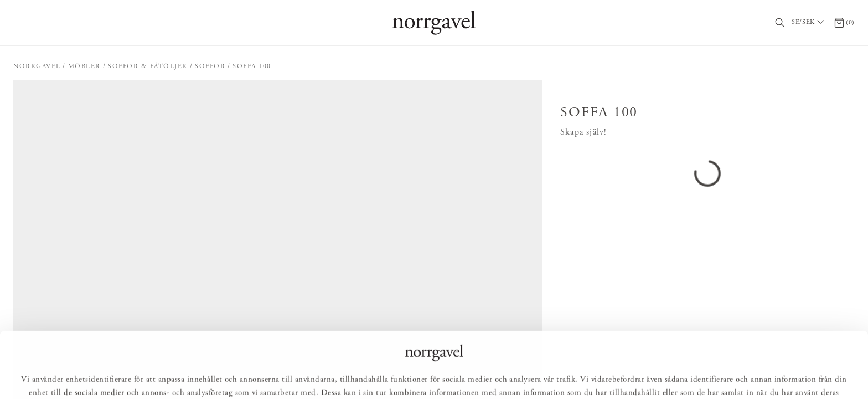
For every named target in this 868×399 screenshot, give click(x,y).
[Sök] (780, 23)
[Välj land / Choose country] (809, 23)
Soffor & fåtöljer (148, 66)
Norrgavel (37, 66)
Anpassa (439, 375)
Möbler (84, 66)
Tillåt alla (381, 375)
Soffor (210, 66)
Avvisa (492, 375)
